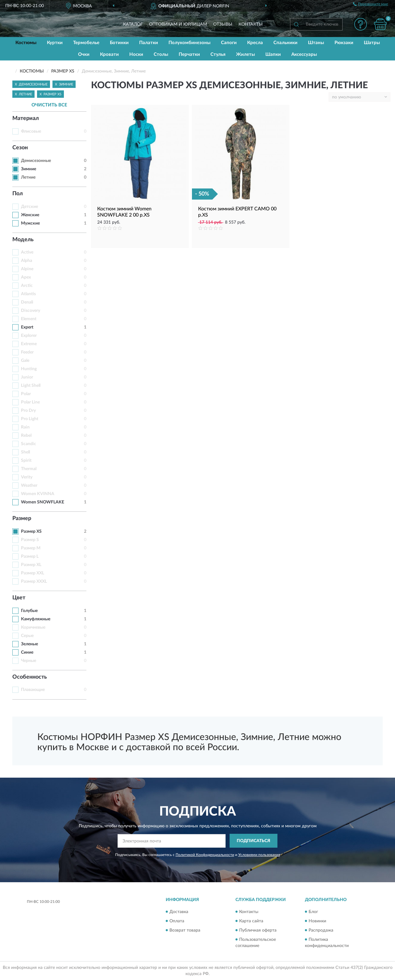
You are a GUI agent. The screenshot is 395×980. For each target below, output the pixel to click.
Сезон (20, 148)
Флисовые (31, 131)
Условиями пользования (259, 855)
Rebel (26, 436)
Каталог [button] (133, 24)
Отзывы (223, 24)
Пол (18, 194)
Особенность (30, 677)
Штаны (316, 43)
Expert (27, 327)
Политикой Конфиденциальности (205, 855)
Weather (29, 486)
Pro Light (30, 419)
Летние (28, 177)
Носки (136, 54)
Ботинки (119, 43)
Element (29, 319)
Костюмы (26, 43)
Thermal (29, 469)
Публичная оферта (258, 930)
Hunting (29, 369)
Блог (313, 912)
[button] (360, 24)
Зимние (29, 169)
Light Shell (31, 386)
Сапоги (229, 43)
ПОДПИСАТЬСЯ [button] (254, 841)
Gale (25, 361)
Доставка (179, 912)
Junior (27, 377)
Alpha (27, 261)
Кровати (109, 54)
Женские (30, 215)
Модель (23, 240)
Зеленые (29, 644)
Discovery (31, 311)
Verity (27, 477)
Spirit (26, 461)
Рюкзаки (344, 43)
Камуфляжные (36, 619)
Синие (27, 652)
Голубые (29, 611)
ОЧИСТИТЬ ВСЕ (49, 105)
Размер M (31, 548)
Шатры (372, 43)
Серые (27, 636)
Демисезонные (36, 161)
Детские (29, 207)
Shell (25, 452)
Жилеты (245, 54)
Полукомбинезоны (189, 43)
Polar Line (30, 402)
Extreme (29, 344)
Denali (27, 302)
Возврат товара (185, 930)
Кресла (255, 43)
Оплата (177, 921)
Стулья (218, 54)
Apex (26, 277)
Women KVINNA (38, 494)
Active (27, 252)
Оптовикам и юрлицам (178, 24)
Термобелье (86, 43)
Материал (26, 118)
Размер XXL (33, 573)
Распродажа (321, 930)
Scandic (29, 444)
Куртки (55, 43)
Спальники (285, 43)
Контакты (251, 24)
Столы (161, 54)
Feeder (27, 352)
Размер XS (31, 531)
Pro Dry (28, 411)
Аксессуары (304, 54)
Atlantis (28, 294)
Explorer (29, 336)
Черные (29, 661)
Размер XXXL (34, 581)
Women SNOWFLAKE (43, 502)
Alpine (27, 269)
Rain (25, 427)
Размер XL (31, 565)
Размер (22, 519)
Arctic (27, 286)
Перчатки (189, 54)
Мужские (30, 223)
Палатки (149, 43)
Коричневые (33, 627)
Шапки (273, 54)
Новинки (317, 921)
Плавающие (33, 690)
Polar (26, 394)
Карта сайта (251, 921)
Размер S (30, 540)
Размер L (30, 556)
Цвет (19, 598)
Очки (84, 54)
